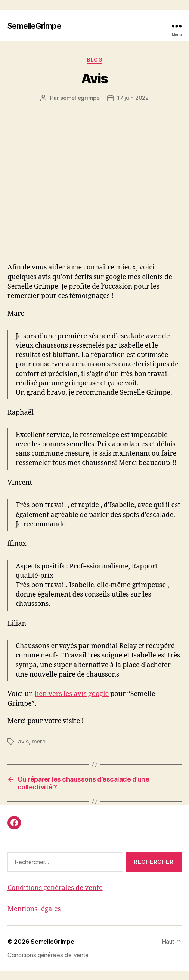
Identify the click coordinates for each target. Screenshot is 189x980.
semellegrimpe (81, 98)
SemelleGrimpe (34, 26)
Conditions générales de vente (55, 897)
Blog (95, 59)
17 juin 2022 (131, 98)
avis (23, 751)
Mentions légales (34, 918)
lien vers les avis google (73, 703)
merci (37, 751)
